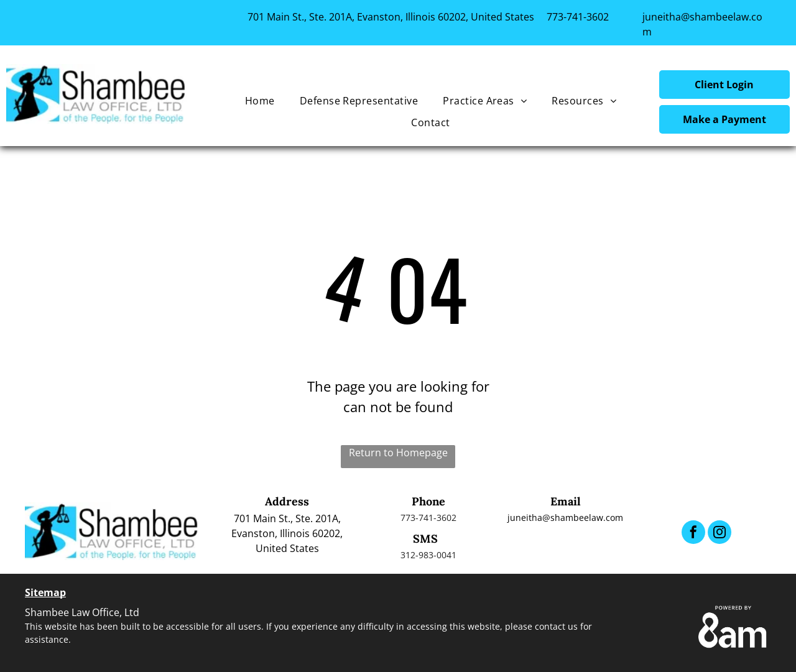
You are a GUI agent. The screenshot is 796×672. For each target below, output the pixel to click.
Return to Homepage (398, 453)
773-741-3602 (578, 17)
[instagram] (720, 534)
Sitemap (45, 592)
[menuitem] (260, 101)
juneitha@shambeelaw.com (565, 518)
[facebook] (693, 534)
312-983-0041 (428, 555)
